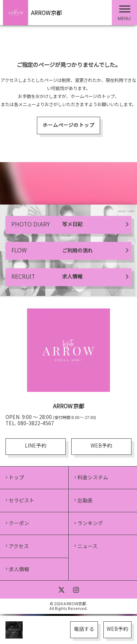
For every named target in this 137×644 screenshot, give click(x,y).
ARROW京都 (46, 12)
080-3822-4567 (36, 424)
